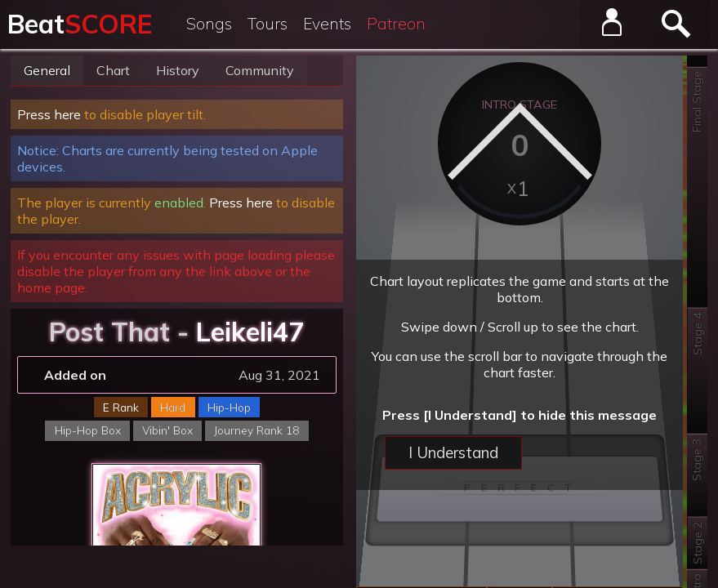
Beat (80, 24)
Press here (49, 114)
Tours (268, 24)
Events (327, 24)
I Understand (453, 452)
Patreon (396, 24)
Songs (209, 24)
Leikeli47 (250, 332)
